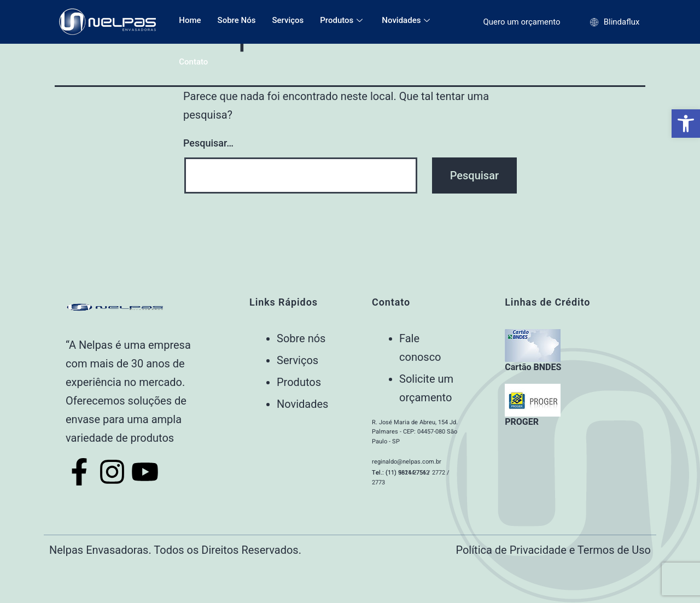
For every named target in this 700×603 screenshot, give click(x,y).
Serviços (288, 20)
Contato (193, 62)
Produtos (343, 20)
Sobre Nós (237, 20)
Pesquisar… (208, 143)
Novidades (407, 20)
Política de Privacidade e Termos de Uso (553, 550)
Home (190, 20)
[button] (686, 124)
